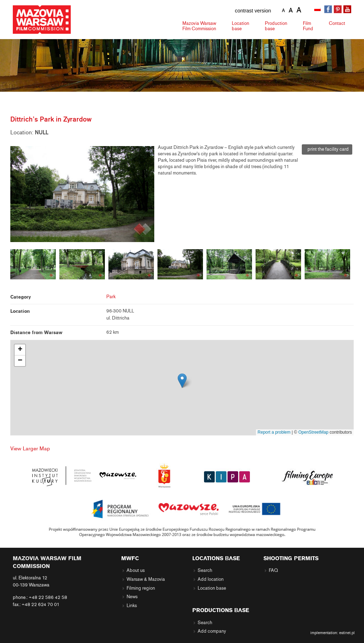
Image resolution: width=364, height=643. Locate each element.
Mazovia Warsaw (199, 26)
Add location (211, 579)
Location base (212, 588)
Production (276, 26)
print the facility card (327, 149)
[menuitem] (318, 10)
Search (205, 570)
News (132, 597)
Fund (308, 26)
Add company (212, 631)
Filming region (141, 588)
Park (111, 297)
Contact (337, 23)
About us (136, 570)
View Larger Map (30, 449)
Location (240, 26)
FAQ (273, 570)
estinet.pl (347, 633)
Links (132, 606)
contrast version (253, 11)
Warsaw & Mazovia (146, 579)
